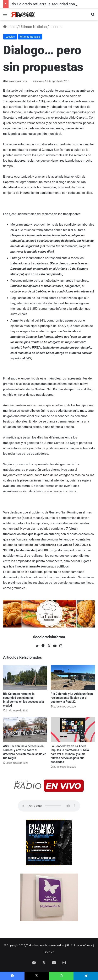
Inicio (10, 27)
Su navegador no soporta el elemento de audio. (49, 806)
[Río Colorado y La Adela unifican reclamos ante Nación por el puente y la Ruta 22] (73, 677)
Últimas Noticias (33, 27)
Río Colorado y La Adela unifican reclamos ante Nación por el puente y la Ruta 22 (72, 698)
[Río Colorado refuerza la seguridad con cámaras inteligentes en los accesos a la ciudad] (25, 677)
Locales (56, 27)
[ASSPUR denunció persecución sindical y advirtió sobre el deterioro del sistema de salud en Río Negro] (25, 729)
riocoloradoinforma (17, 81)
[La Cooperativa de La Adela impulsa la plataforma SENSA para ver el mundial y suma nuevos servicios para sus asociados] (73, 729)
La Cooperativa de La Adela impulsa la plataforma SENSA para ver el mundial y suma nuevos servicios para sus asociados (70, 754)
